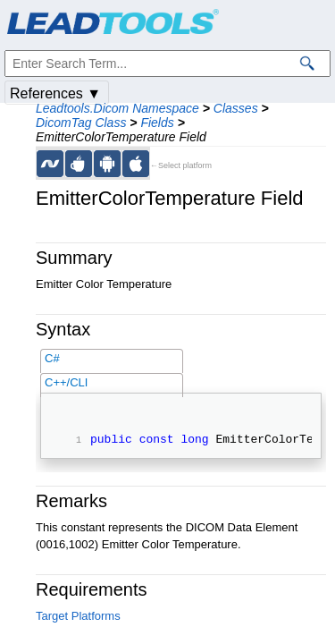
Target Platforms (78, 619)
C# (52, 358)
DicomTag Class (81, 123)
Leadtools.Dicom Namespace (117, 108)
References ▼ (55, 93)
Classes (236, 108)
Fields (157, 123)
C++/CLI (66, 382)
